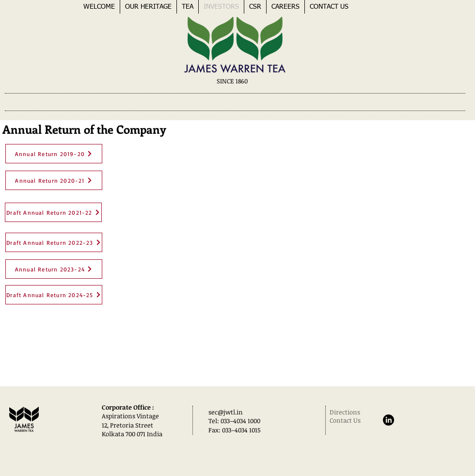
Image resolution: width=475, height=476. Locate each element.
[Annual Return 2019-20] (54, 154)
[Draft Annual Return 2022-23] (54, 242)
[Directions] (354, 412)
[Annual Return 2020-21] (54, 180)
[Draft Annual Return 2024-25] (54, 295)
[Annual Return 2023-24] (54, 269)
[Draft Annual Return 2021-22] (53, 212)
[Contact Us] (347, 420)
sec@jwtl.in (226, 412)
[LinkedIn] (388, 420)
